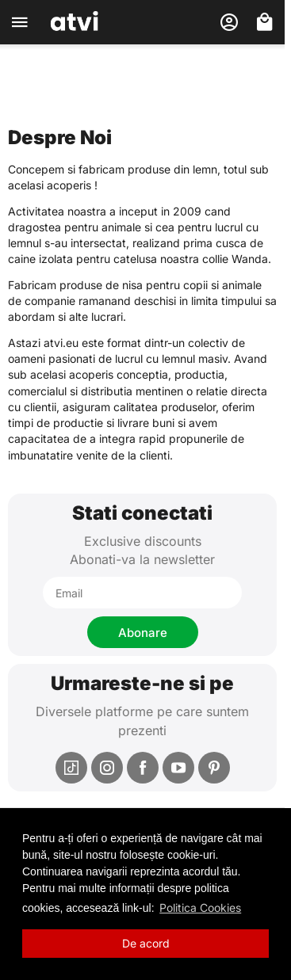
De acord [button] (146, 943)
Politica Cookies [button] (200, 908)
